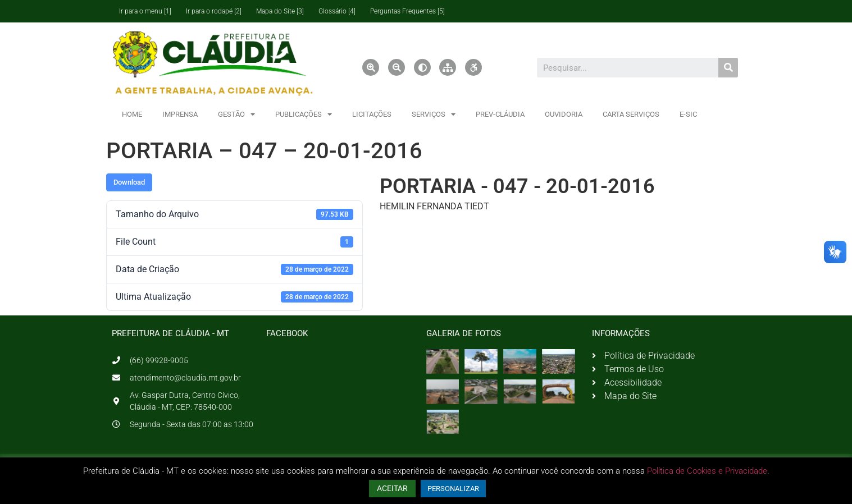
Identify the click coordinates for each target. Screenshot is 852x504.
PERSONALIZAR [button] (453, 489)
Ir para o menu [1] (145, 11)
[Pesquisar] (728, 68)
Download (129, 182)
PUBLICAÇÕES (304, 114)
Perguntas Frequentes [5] (407, 11)
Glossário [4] (337, 11)
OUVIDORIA (564, 114)
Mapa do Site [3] (280, 11)
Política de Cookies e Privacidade (707, 471)
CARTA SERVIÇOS (631, 114)
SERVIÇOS (434, 114)
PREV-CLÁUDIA (500, 114)
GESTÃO (236, 114)
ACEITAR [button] (392, 488)
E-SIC (688, 114)
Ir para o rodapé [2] (214, 11)
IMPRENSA (180, 114)
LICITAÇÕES (372, 114)
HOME (132, 114)
